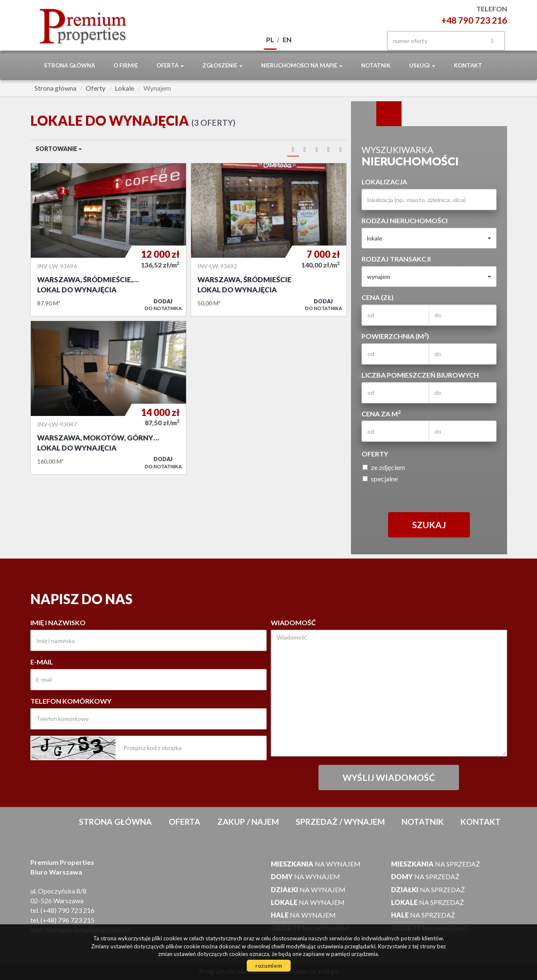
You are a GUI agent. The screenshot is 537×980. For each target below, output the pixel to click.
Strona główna (69, 65)
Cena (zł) (378, 297)
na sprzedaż (436, 864)
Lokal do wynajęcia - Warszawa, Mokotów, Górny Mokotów (108, 397)
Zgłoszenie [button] (223, 65)
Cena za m (381, 413)
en (287, 39)
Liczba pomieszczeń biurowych (420, 375)
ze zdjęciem (384, 467)
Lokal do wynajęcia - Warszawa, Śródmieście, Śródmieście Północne (108, 240)
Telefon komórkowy (71, 701)
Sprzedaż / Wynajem (340, 822)
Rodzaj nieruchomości (405, 220)
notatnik (376, 65)
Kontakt (468, 65)
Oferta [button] (170, 65)
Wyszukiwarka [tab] (364, 114)
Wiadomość (293, 622)
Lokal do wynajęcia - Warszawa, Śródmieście (269, 240)
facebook (364, 41)
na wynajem (316, 864)
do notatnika (163, 305)
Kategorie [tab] (389, 114)
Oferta (185, 822)
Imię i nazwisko (58, 622)
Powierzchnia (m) (395, 336)
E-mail (42, 662)
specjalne (380, 479)
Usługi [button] (422, 65)
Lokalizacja (384, 182)
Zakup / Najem (248, 822)
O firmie (126, 65)
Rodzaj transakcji (396, 259)
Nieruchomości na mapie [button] (302, 65)
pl (270, 39)
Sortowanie (59, 149)
